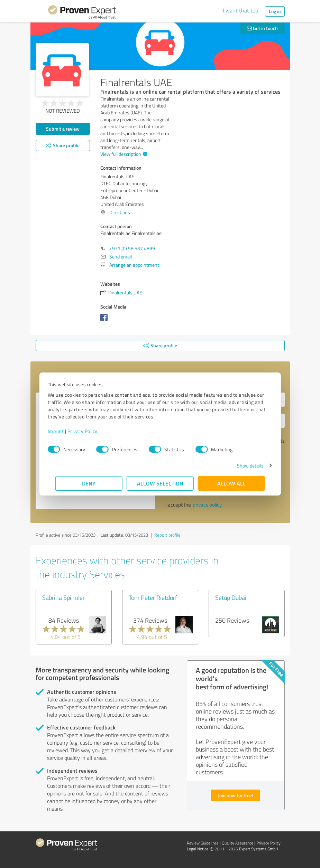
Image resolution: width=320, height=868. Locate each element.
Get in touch (262, 28)
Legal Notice (198, 849)
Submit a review (63, 129)
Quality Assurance (237, 843)
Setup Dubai (231, 597)
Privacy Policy (90, 431)
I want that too (240, 10)
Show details (242, 466)
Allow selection (160, 483)
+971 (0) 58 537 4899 (132, 248)
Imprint (63, 431)
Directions (120, 212)
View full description (123, 154)
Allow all (231, 483)
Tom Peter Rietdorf (153, 597)
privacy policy (207, 505)
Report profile (167, 535)
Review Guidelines (203, 843)
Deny (89, 483)
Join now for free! (236, 795)
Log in (275, 11)
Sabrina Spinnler (63, 597)
